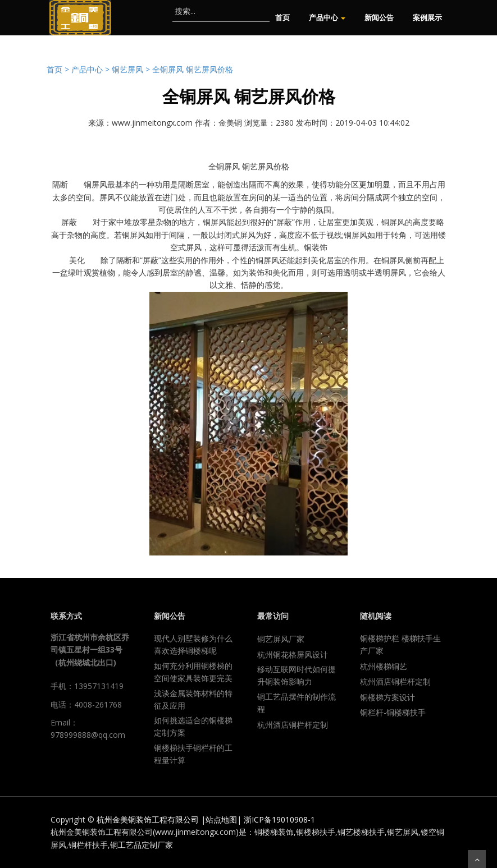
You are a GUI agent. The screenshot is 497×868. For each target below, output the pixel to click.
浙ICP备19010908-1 (279, 819)
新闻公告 (379, 17)
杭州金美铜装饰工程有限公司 (148, 819)
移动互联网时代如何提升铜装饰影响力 (297, 675)
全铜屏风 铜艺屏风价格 (193, 69)
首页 (282, 17)
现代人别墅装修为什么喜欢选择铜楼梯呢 (193, 644)
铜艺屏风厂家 (281, 639)
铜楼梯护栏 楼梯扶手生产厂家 (400, 644)
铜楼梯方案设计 (387, 697)
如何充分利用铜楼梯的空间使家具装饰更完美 (193, 672)
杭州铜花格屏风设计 (293, 655)
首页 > (59, 69)
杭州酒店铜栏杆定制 (293, 725)
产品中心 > (92, 69)
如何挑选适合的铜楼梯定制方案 (193, 726)
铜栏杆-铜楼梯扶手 (393, 712)
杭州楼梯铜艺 (384, 666)
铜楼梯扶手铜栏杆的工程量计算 (193, 754)
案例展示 (427, 17)
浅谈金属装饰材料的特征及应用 (193, 699)
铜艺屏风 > (132, 69)
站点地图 (221, 819)
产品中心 (327, 17)
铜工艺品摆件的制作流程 (297, 703)
